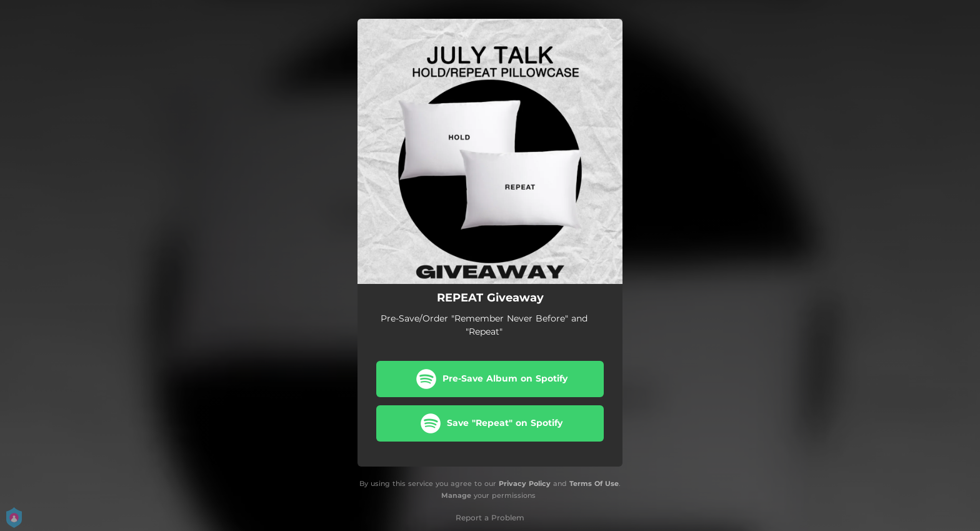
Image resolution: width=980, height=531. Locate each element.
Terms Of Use (594, 483)
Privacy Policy (525, 483)
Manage (456, 495)
